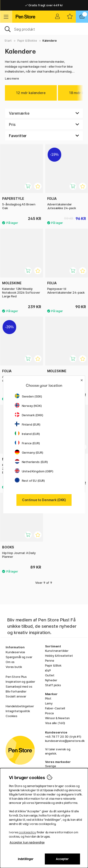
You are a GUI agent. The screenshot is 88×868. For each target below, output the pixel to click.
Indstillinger (26, 859)
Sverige (51, 766)
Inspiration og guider (20, 682)
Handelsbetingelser (20, 706)
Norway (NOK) (28, 406)
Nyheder (51, 680)
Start (8, 41)
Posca (49, 713)
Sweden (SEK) (28, 396)
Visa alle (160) (55, 723)
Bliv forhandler (16, 691)
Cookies (11, 716)
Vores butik (14, 667)
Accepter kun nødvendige (27, 842)
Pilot (48, 698)
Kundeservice (15, 652)
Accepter (62, 859)
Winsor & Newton (57, 718)
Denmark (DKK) (29, 415)
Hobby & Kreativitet (59, 656)
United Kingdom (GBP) (34, 471)
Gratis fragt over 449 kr (44, 5)
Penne (50, 660)
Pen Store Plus (16, 677)
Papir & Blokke (27, 41)
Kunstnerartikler (57, 651)
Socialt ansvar (16, 696)
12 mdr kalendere (31, 93)
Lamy (49, 703)
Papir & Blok (53, 665)
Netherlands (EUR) (31, 462)
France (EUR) (27, 443)
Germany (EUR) (29, 452)
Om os (10, 662)
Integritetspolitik (18, 711)
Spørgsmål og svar (19, 657)
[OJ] (44, 29)
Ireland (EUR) (27, 434)
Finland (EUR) (28, 424)
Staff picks (53, 685)
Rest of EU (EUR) (30, 481)
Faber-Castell (55, 708)
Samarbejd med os (19, 686)
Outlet (50, 675)
